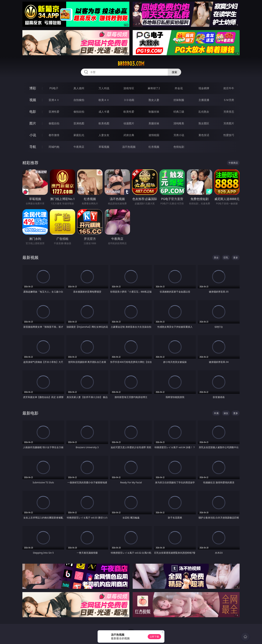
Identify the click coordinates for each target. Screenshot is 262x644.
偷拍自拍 (79, 112)
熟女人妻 (154, 100)
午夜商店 (79, 147)
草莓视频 (104, 147)
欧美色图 (104, 123)
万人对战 (104, 88)
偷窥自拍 (54, 123)
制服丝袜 (154, 112)
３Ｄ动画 (129, 100)
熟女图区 (204, 123)
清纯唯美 (179, 123)
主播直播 (204, 100)
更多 (236, 257)
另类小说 (179, 135)
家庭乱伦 (79, 135)
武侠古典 (129, 135)
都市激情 (54, 135)
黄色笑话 (204, 135)
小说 (33, 135)
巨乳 (226, 257)
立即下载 (154, 637)
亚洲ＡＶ (54, 100)
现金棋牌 (204, 88)
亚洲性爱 (54, 112)
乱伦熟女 (204, 112)
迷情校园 (154, 135)
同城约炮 (54, 147)
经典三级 (179, 112)
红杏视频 (154, 147)
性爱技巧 (229, 135)
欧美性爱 (129, 112)
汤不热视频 (129, 147)
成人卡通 (104, 112)
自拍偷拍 (79, 100)
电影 (33, 112)
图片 (33, 123)
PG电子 (54, 88)
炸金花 (179, 88)
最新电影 (30, 413)
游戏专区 (129, 88)
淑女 (226, 413)
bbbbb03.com (131, 64)
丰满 (216, 413)
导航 (33, 147)
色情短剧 (179, 147)
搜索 (174, 72)
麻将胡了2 (154, 88)
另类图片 (229, 123)
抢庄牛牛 (229, 88)
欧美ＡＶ (104, 100)
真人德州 (79, 88)
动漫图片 (129, 123)
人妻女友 (104, 135)
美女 (216, 257)
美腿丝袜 (154, 123)
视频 (33, 100)
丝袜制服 (179, 100)
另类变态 (229, 112)
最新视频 (30, 257)
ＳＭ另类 (229, 100)
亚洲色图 (79, 123)
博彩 (33, 88)
